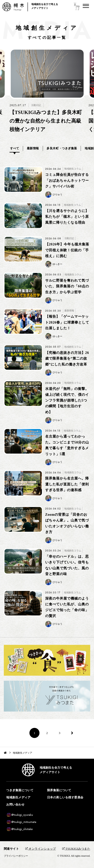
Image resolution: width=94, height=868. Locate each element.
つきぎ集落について (20, 790)
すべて (15, 148)
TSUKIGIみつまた (76, 849)
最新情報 (33, 148)
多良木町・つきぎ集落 (62, 148)
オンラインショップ (41, 849)
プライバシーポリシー (16, 856)
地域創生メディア (18, 797)
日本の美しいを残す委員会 (65, 797)
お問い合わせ (15, 805)
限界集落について (59, 790)
